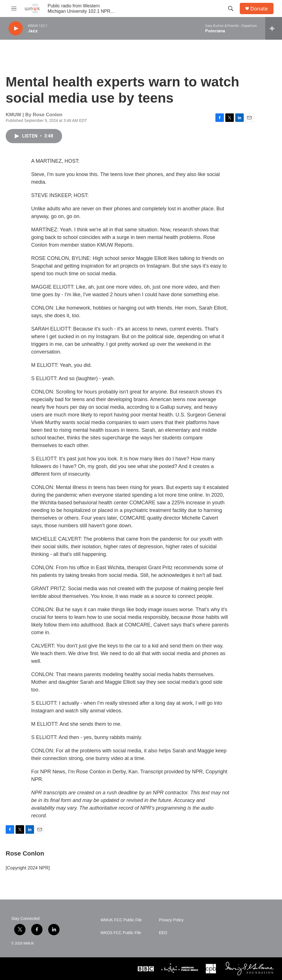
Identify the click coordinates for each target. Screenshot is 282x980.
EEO (163, 933)
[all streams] (274, 28)
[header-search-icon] (231, 9)
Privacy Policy (171, 920)
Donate (259, 9)
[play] (16, 28)
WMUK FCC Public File (121, 920)
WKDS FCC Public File (121, 933)
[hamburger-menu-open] (14, 9)
